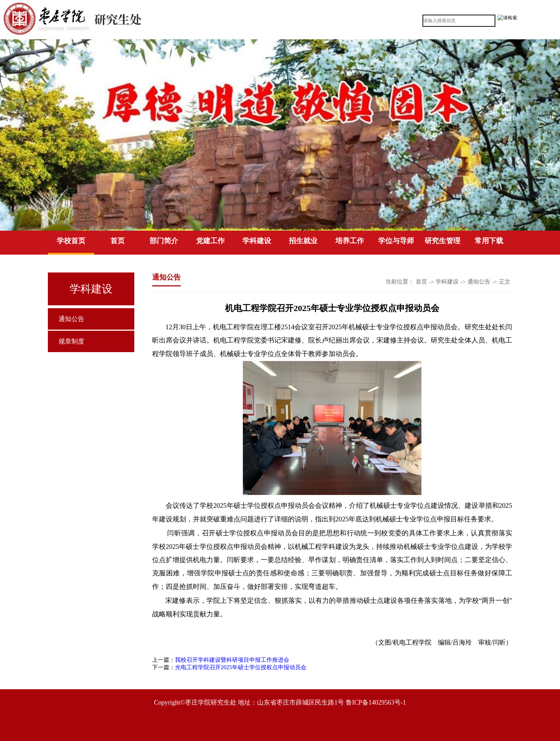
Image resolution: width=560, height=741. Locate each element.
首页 (117, 241)
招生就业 (303, 241)
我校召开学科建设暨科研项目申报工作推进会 (232, 660)
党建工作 (210, 241)
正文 (505, 282)
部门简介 (164, 241)
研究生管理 (442, 241)
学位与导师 (396, 241)
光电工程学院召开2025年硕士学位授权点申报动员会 (241, 667)
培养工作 (350, 241)
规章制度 (71, 341)
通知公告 (71, 319)
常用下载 (489, 241)
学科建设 (257, 241)
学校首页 (71, 241)
